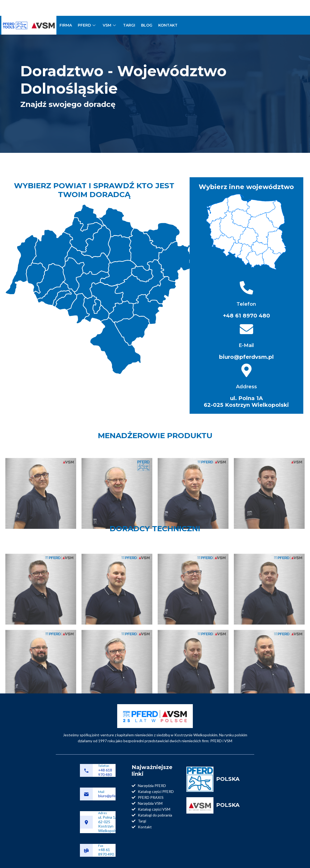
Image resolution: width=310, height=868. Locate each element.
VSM (110, 25)
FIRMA (66, 25)
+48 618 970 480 (105, 772)
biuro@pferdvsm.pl (114, 796)
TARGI (129, 25)
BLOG (147, 25)
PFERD (87, 25)
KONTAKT (168, 25)
